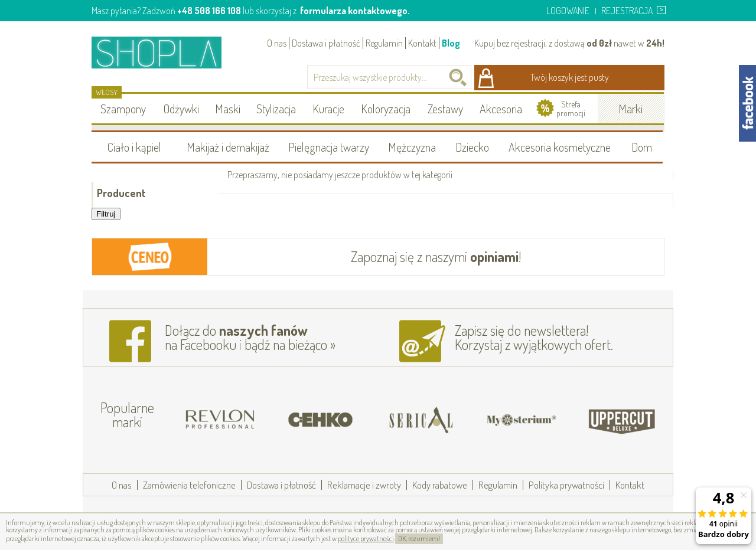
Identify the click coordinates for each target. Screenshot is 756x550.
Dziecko (472, 147)
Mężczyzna (412, 147)
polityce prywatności (366, 538)
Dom (642, 147)
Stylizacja (276, 109)
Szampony (123, 109)
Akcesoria (501, 109)
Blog (451, 43)
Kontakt (422, 43)
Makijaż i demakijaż (228, 147)
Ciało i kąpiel (134, 147)
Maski (228, 109)
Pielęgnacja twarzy (329, 147)
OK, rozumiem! (419, 538)
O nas (277, 43)
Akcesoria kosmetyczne (560, 147)
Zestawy (445, 109)
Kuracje (328, 109)
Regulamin (384, 43)
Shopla (164, 52)
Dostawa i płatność (326, 43)
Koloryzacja (386, 109)
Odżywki (181, 109)
